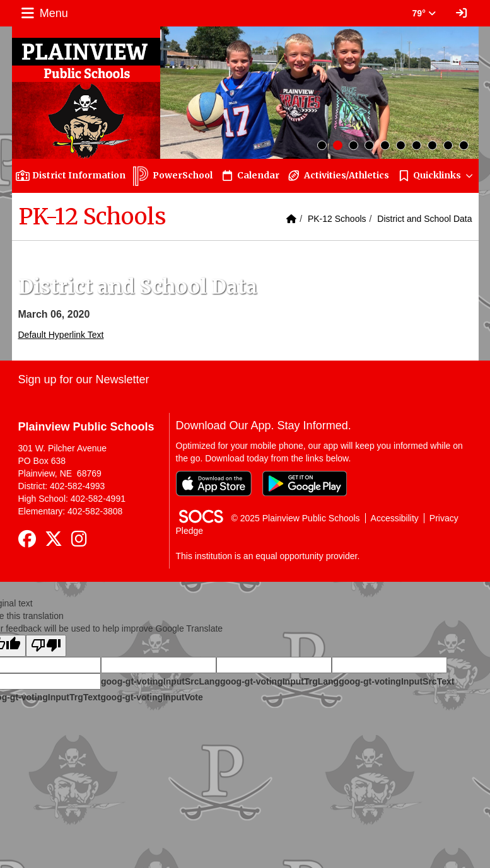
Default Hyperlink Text (61, 335)
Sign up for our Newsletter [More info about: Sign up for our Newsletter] (84, 379)
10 (464, 145)
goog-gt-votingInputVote (151, 697)
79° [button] (424, 13)
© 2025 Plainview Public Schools (296, 518)
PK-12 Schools (337, 219)
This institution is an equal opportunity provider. (268, 556)
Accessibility (395, 518)
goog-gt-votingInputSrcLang (160, 681)
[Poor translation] (46, 646)
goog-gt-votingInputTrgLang (279, 681)
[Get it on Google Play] (305, 483)
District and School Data (424, 219)
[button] (436, 176)
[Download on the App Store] (214, 483)
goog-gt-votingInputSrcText (396, 681)
